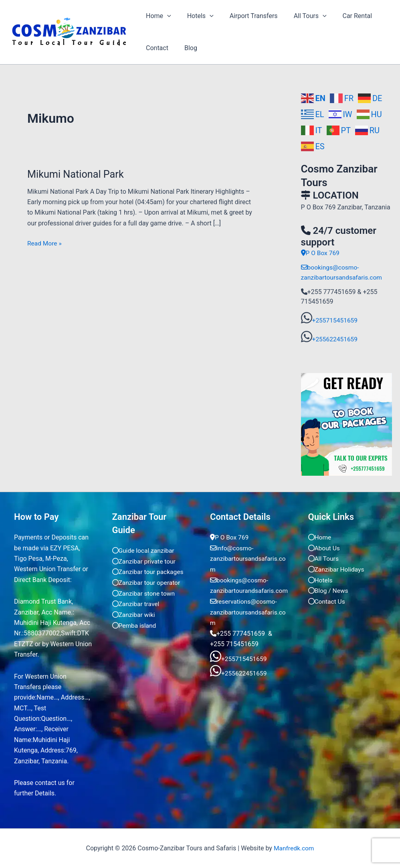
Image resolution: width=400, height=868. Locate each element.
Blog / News (329, 590)
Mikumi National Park (77, 174)
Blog (186, 48)
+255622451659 (336, 339)
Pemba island (135, 624)
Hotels (196, 16)
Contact (156, 48)
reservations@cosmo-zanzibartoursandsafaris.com (247, 622)
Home (157, 16)
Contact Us (327, 600)
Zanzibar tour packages (149, 571)
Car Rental (343, 16)
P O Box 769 (321, 253)
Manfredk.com (294, 848)
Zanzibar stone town (144, 592)
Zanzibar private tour (145, 561)
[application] (166, 16)
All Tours (299, 16)
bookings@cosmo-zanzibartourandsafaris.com (247, 590)
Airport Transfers (246, 16)
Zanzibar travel (136, 603)
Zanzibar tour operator (147, 582)
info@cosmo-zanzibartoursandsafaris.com (247, 558)
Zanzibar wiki (134, 613)
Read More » (45, 243)
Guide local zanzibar (144, 550)
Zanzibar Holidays (337, 569)
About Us (324, 547)
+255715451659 (336, 320)
